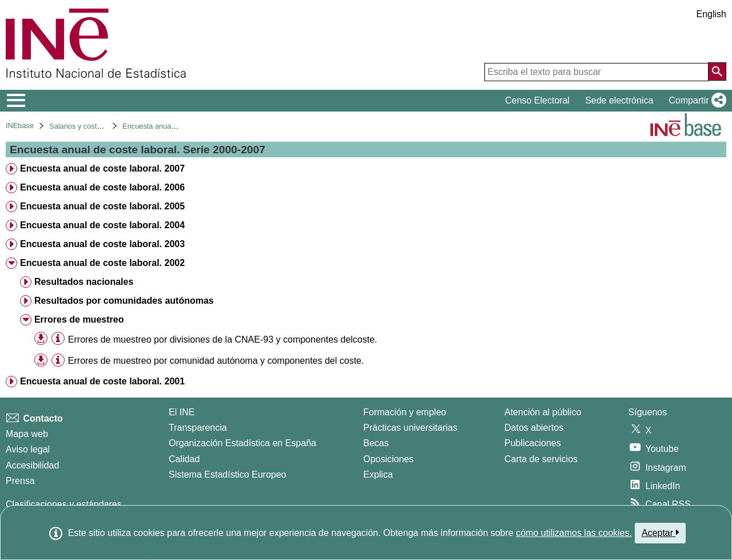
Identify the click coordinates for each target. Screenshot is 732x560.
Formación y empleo (405, 412)
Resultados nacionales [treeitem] (84, 282)
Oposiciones (388, 459)
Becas (376, 443)
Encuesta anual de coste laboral (174, 126)
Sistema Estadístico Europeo (227, 474)
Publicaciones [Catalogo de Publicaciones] (533, 443)
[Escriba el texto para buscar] (596, 72)
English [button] (711, 14)
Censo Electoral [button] (537, 100)
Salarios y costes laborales (93, 126)
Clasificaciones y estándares (64, 504)
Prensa (20, 481)
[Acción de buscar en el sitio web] (717, 72)
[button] (695, 101)
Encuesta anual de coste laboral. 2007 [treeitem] (102, 168)
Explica (378, 474)
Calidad (184, 459)
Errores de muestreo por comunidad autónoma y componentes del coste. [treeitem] (216, 361)
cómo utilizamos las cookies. (574, 533)
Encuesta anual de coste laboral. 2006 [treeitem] (102, 187)
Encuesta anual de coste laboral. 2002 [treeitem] (102, 263)
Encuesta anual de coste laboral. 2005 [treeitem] (102, 206)
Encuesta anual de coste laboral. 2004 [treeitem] (102, 225)
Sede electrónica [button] (619, 100)
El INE (182, 412)
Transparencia (198, 428)
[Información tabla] (58, 339)
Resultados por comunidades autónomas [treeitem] (124, 301)
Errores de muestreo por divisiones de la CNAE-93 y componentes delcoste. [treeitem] (223, 339)
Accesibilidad (32, 465)
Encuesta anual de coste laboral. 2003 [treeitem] (102, 244)
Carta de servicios (541, 459)
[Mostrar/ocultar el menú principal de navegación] (16, 101)
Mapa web (27, 434)
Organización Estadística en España (242, 443)
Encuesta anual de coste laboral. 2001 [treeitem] (102, 381)
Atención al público (543, 412)
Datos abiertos (534, 428)
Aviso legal (28, 449)
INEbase (20, 126)
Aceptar (660, 533)
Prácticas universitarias (410, 428)
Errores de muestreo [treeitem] (79, 319)
